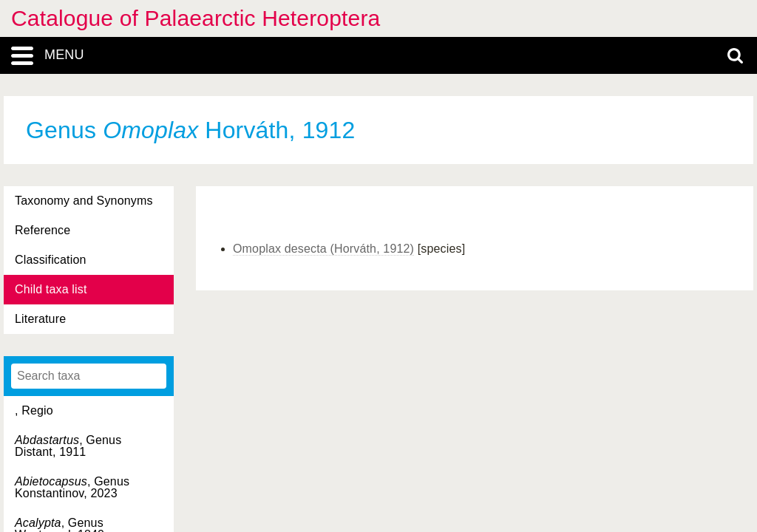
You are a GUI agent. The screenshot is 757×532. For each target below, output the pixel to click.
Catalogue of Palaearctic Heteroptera (196, 18)
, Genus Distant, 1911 (68, 446)
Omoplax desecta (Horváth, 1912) (323, 249)
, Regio (34, 410)
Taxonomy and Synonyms (84, 201)
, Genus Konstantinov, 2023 (72, 487)
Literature (40, 319)
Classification (51, 260)
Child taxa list (51, 289)
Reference (43, 230)
